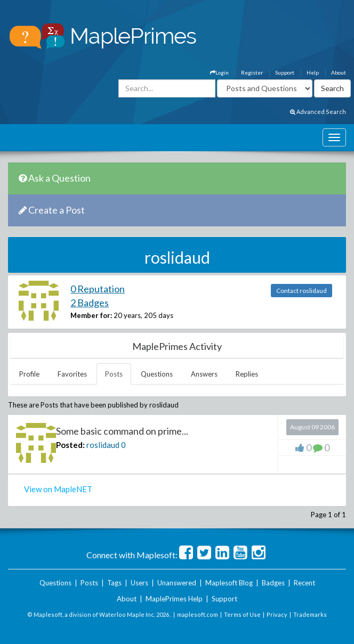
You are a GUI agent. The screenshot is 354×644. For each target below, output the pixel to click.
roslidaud (103, 445)
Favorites (72, 374)
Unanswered (177, 583)
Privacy (277, 614)
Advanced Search (318, 112)
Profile (29, 374)
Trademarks (310, 614)
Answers (204, 374)
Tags (114, 583)
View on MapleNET (58, 489)
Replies (247, 374)
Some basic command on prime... (122, 431)
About (339, 72)
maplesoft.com (198, 614)
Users (139, 583)
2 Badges (90, 303)
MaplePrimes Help (174, 599)
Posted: (70, 445)
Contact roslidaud (301, 291)
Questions (157, 374)
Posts (114, 374)
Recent (304, 583)
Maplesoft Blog (229, 583)
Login (219, 72)
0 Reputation (98, 289)
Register (252, 72)
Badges (273, 583)
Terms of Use (242, 614)
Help (313, 72)
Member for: (91, 315)
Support (285, 72)
